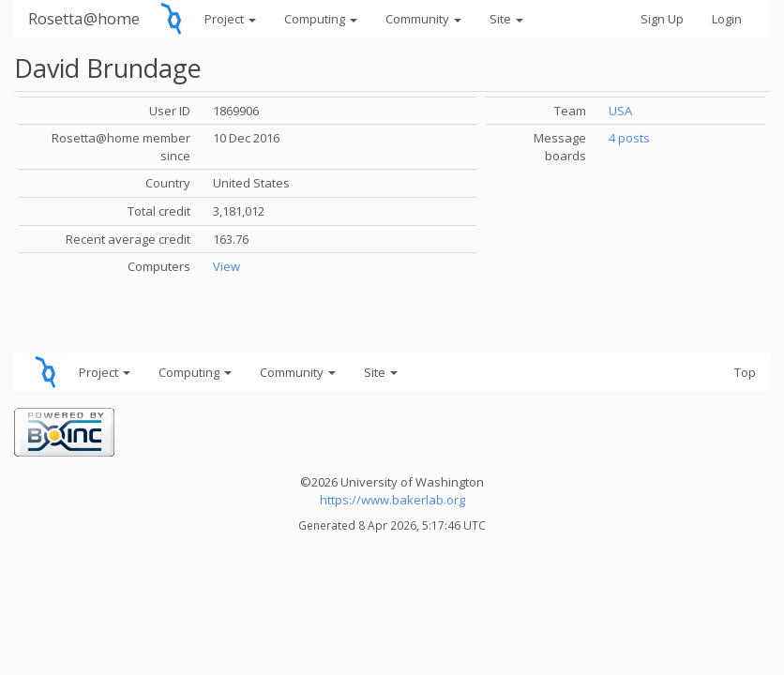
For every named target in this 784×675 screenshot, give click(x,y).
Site (506, 19)
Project (230, 19)
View (226, 266)
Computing (321, 19)
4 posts (629, 138)
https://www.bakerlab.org (392, 500)
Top (745, 372)
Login (727, 19)
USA (620, 111)
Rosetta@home (84, 18)
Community (423, 19)
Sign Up (662, 19)
